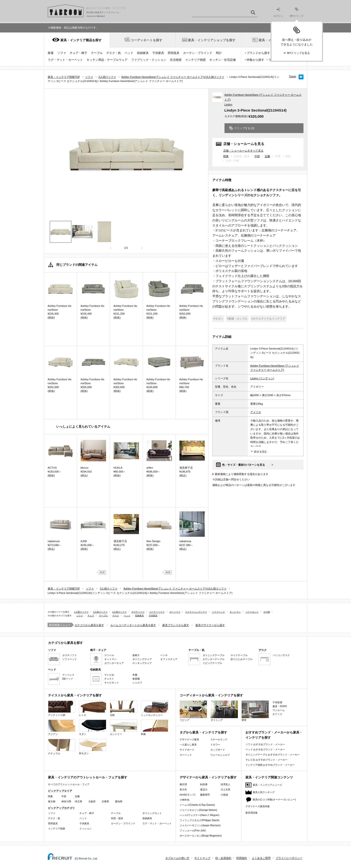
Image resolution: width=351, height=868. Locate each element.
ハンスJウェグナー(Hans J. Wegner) (200, 815)
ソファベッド (218, 612)
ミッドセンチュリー (155, 708)
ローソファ (175, 612)
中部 (257, 156)
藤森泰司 (205, 795)
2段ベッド (68, 679)
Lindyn (228, 104)
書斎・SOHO (280, 706)
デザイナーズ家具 (189, 739)
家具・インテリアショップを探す (212, 40)
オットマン (235, 612)
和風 (155, 728)
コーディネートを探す (146, 40)
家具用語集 (252, 813)
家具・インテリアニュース (267, 785)
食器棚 (136, 679)
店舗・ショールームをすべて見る (243, 150)
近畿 (267, 156)
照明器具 (174, 53)
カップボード (218, 750)
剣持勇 (204, 784)
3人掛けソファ (120, 612)
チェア (91, 616)
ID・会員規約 (223, 858)
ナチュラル (62, 747)
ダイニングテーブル (214, 655)
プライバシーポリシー (289, 858)
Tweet (292, 76)
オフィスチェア (169, 659)
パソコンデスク (281, 655)
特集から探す (255, 60)
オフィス (277, 714)
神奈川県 (66, 801)
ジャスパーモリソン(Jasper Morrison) (200, 825)
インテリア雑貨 (195, 60)
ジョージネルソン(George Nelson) (198, 810)
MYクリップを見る (299, 53)
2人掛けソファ (100, 612)
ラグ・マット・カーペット (65, 60)
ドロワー (215, 745)
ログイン (278, 13)
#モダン (218, 319)
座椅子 (136, 655)
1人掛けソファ (81, 612)
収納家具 (143, 53)
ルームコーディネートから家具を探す (133, 625)
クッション (86, 829)
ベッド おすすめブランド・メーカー (265, 749)
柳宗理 (183, 784)
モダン (93, 728)
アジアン (62, 728)
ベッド (129, 53)
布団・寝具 (117, 818)
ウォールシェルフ (220, 755)
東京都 (52, 801)
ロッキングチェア (142, 663)
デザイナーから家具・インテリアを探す (208, 777)
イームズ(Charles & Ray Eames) (197, 805)
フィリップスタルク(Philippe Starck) (200, 820)
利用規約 (242, 858)
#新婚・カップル (237, 319)
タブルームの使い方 (177, 858)
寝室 (255, 711)
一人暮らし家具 (188, 745)
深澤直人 (225, 784)
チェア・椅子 (78, 53)
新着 (51, 53)
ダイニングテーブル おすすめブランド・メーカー (273, 755)
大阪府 (92, 801)
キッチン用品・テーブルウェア (107, 60)
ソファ (62, 53)
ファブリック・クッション (149, 60)
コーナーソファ (157, 612)
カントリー (124, 728)
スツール (109, 655)
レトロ (93, 708)
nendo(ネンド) (187, 795)
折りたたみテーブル (242, 659)
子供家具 (158, 53)
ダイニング (224, 711)
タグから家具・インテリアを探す (203, 732)
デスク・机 (114, 53)
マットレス (68, 675)
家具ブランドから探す (176, 625)
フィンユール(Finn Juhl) (193, 831)
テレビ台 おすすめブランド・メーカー (267, 760)
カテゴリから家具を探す (89, 625)
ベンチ (164, 655)
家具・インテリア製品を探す (81, 40)
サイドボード (187, 750)
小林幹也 (185, 800)
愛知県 (119, 801)
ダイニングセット (152, 813)
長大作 (183, 790)
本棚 (135, 675)
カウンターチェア (114, 663)
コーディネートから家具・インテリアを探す (211, 695)
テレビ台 (109, 675)
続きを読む (261, 452)
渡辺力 (204, 790)
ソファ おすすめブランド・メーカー (265, 744)
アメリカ (256, 412)
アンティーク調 (62, 708)
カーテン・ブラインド (198, 53)
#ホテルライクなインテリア (268, 319)
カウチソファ (138, 612)
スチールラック (219, 739)
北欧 (124, 708)
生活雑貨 (176, 60)
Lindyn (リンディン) (262, 378)
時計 (219, 53)
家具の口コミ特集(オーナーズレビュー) (274, 800)
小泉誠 (224, 795)
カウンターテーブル (214, 659)
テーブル (97, 53)
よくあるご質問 (261, 858)
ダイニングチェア (142, 659)
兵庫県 (105, 801)
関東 (226, 156)
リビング (193, 711)
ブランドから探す (258, 53)
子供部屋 (277, 702)
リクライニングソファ (196, 612)
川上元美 (225, 790)
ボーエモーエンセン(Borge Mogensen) (201, 836)
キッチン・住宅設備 (223, 60)
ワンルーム (279, 710)
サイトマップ (202, 858)
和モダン (93, 747)
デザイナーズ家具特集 (258, 806)
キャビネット (112, 683)
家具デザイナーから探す (210, 625)
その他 (267, 612)
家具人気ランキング (264, 792)
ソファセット (252, 612)
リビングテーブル (212, 663)
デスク (116, 616)
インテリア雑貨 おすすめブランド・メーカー (270, 765)
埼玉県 (78, 801)
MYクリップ (297, 12)
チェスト (109, 679)
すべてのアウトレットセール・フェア (69, 784)
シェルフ (137, 683)
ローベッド (186, 755)
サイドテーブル (239, 655)
